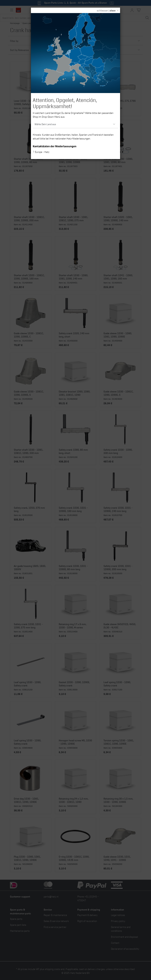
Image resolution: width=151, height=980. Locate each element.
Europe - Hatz (42, 152)
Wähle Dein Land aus (45, 124)
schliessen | (106, 10)
